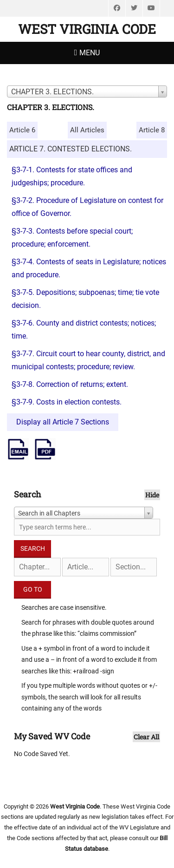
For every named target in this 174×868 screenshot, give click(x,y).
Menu (90, 53)
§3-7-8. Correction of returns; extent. (70, 384)
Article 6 (22, 130)
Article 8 (152, 130)
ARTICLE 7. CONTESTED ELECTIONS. (71, 149)
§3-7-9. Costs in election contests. (67, 402)
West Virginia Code (87, 29)
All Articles (87, 130)
